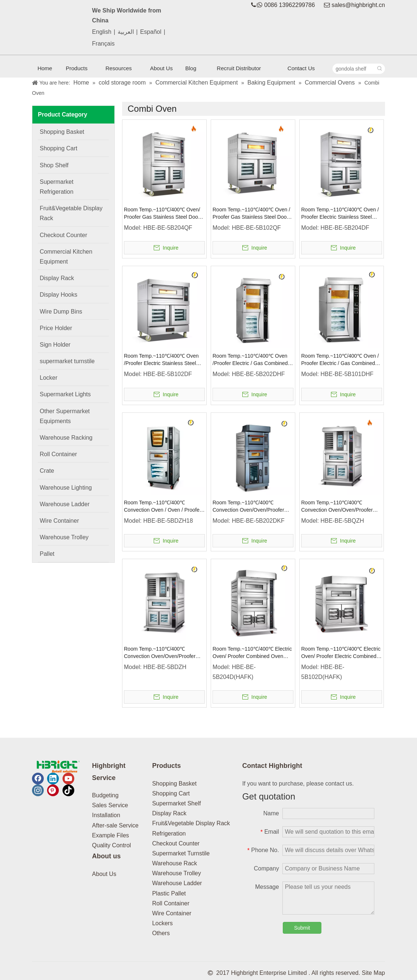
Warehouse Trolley (177, 873)
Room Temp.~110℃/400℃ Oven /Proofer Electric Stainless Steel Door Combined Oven (161, 360)
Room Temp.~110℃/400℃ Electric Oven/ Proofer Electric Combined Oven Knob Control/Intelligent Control (341, 653)
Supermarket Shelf (177, 803)
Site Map (373, 973)
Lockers (163, 923)
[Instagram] (38, 790)
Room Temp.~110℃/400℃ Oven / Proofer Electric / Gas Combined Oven (340, 360)
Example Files (110, 835)
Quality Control (111, 845)
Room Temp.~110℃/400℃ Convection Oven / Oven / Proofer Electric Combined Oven (163, 507)
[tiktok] (68, 790)
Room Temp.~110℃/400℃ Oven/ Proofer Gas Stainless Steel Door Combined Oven (162, 214)
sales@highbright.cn (358, 5)
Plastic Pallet (169, 893)
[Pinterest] (53, 790)
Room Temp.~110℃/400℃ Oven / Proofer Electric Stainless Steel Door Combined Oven (340, 214)
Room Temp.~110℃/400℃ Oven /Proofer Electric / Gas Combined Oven (250, 360)
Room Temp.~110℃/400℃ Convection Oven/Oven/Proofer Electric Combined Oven (248, 507)
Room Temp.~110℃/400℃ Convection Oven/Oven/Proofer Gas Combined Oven (337, 507)
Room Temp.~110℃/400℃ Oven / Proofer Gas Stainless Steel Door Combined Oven (251, 214)
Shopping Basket (174, 784)
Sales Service (110, 805)
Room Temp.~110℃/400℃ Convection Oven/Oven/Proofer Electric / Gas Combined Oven (160, 653)
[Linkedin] (53, 779)
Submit (302, 928)
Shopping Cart (171, 793)
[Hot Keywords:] (380, 69)
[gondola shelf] (354, 69)
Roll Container (171, 903)
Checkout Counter (176, 843)
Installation (106, 815)
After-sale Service (115, 825)
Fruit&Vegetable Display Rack (191, 823)
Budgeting (105, 795)
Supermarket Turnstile (181, 853)
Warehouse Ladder (177, 883)
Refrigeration (169, 834)
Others (161, 933)
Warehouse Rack (175, 863)
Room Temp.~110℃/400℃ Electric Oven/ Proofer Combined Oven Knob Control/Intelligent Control (252, 653)
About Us (104, 874)
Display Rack (169, 813)
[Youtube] (68, 779)
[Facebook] (38, 779)
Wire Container (172, 913)
